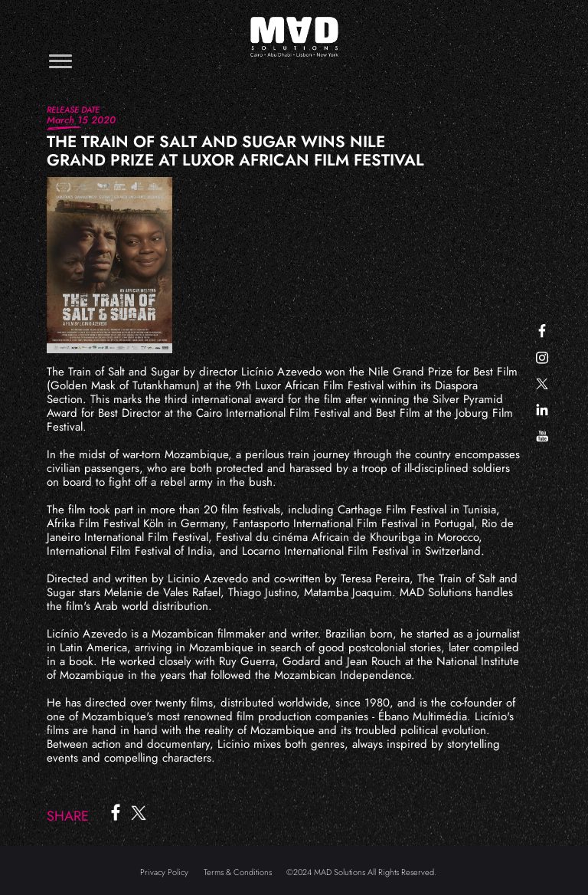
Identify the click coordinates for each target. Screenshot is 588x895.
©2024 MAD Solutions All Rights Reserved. (361, 872)
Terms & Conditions (238, 872)
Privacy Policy (164, 872)
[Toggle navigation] (60, 61)
